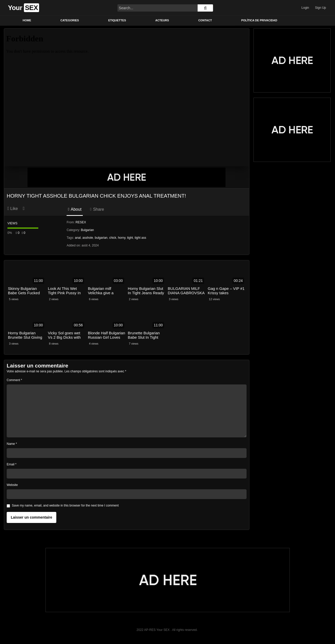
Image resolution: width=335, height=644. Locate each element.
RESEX (81, 222)
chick (113, 238)
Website (12, 485)
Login (305, 8)
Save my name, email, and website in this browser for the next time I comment (65, 505)
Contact (205, 20)
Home (27, 20)
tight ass (141, 238)
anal (78, 238)
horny (122, 238)
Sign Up (320, 8)
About (75, 209)
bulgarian (101, 238)
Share (97, 209)
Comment (14, 380)
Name (12, 444)
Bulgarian (88, 230)
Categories (70, 20)
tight (130, 238)
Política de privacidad (259, 20)
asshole (88, 238)
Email (12, 464)
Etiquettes (117, 20)
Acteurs (162, 20)
